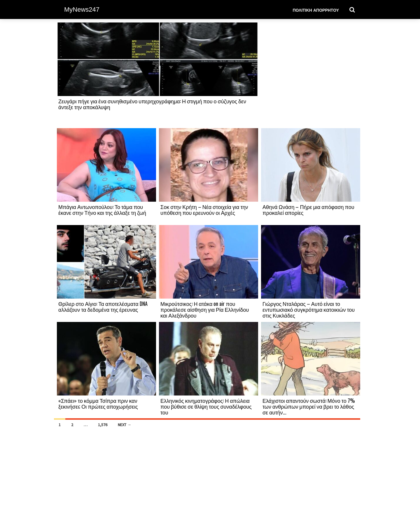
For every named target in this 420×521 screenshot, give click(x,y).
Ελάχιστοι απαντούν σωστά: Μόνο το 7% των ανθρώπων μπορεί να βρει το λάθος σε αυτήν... (309, 406)
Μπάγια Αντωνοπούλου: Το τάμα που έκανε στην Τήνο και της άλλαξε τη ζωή (102, 210)
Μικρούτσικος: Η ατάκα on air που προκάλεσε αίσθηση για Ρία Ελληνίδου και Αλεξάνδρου (205, 309)
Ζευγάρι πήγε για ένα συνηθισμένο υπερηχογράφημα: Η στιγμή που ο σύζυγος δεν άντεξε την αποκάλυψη (152, 104)
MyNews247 (82, 9)
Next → (125, 425)
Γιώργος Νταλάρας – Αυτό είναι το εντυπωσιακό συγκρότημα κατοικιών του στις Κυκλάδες (309, 309)
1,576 (103, 425)
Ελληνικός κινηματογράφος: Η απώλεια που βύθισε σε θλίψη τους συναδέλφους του (206, 406)
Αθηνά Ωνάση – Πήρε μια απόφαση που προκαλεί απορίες (308, 210)
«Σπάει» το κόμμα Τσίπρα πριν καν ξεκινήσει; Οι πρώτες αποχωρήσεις (98, 403)
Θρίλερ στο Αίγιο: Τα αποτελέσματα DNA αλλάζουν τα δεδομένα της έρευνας (103, 306)
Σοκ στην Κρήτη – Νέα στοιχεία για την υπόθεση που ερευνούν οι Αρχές (204, 210)
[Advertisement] (311, 75)
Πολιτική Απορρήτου (316, 10)
